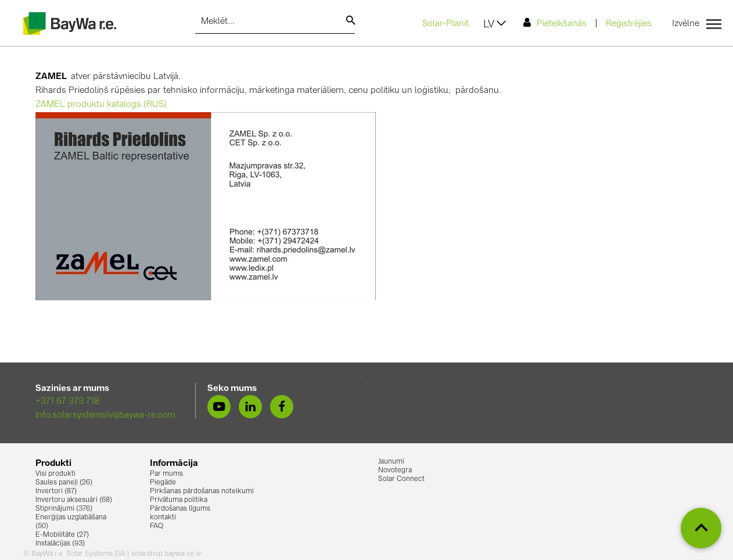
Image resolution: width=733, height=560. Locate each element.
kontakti (163, 518)
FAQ (157, 526)
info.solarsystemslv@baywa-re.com (105, 416)
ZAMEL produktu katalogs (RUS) (101, 105)
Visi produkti (55, 474)
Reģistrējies (629, 24)
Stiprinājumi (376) (64, 509)
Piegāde (163, 483)
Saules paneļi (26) (64, 483)
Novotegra (395, 471)
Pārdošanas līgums (180, 509)
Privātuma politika (179, 500)
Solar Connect (401, 479)
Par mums (166, 474)
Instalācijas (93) (60, 544)
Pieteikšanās (555, 23)
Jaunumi (391, 462)
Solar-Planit (445, 24)
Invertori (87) (56, 491)
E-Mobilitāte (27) (62, 535)
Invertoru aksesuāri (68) (74, 500)
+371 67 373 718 (67, 402)
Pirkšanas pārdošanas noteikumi (202, 491)
